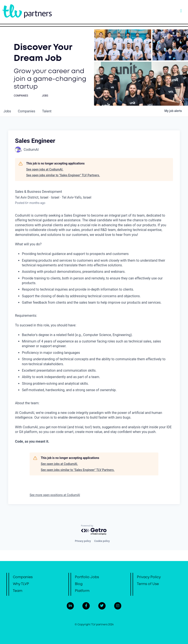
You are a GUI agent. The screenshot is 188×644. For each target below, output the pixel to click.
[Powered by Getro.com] (94, 530)
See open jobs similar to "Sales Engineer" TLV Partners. (63, 175)
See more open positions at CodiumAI (55, 495)
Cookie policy (102, 541)
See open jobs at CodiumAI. (45, 169)
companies (27, 111)
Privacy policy (83, 541)
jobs (7, 111)
